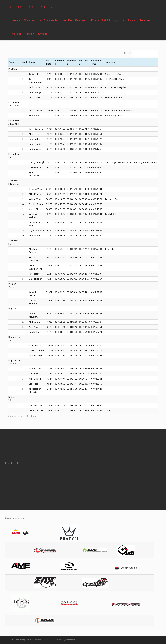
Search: (128, 53)
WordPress (70, 640)
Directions (15, 34)
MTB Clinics (129, 20)
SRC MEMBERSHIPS (100, 20)
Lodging (30, 34)
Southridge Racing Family (30, 7)
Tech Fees (145, 20)
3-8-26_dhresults (48, 20)
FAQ (116, 20)
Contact (43, 34)
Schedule (15, 20)
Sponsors (29, 20)
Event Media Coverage (74, 20)
